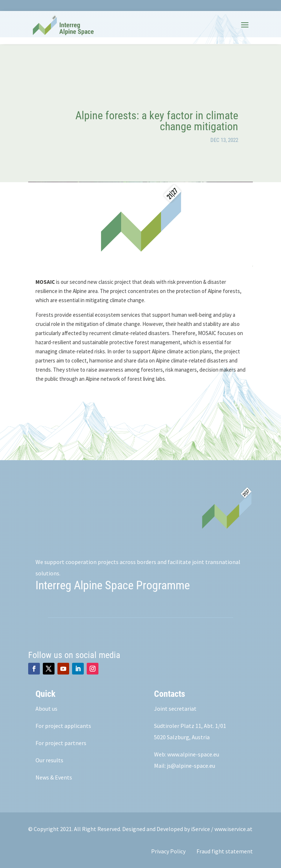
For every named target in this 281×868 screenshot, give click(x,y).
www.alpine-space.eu (193, 754)
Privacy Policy (168, 851)
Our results (49, 760)
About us (46, 709)
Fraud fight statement (225, 851)
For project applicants (63, 726)
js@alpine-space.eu (191, 766)
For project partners (61, 743)
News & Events (54, 777)
